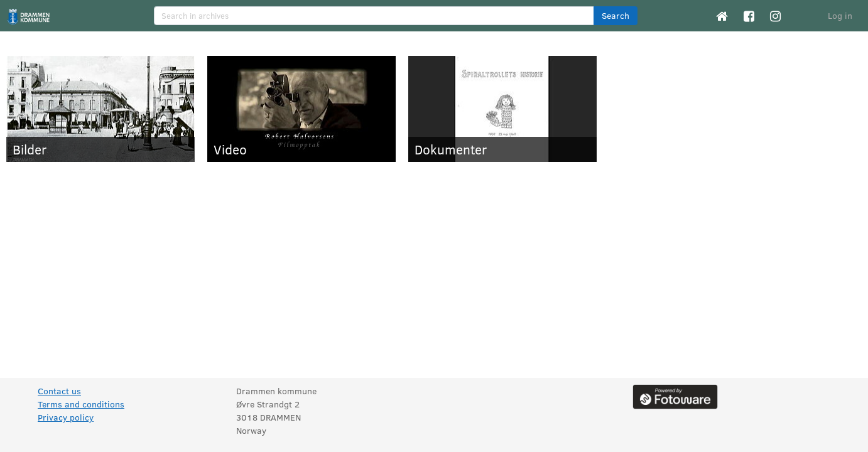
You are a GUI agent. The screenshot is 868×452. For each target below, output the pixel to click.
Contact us (59, 391)
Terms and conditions (81, 404)
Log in (840, 15)
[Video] (301, 109)
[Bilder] (100, 109)
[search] (374, 16)
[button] (616, 16)
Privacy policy (66, 417)
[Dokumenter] (502, 109)
